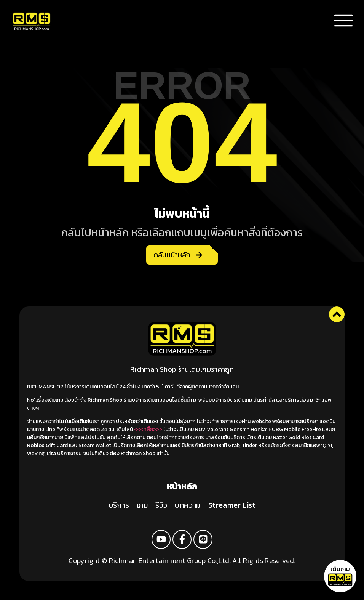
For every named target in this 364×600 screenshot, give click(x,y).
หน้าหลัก (182, 486)
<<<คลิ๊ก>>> (148, 429)
